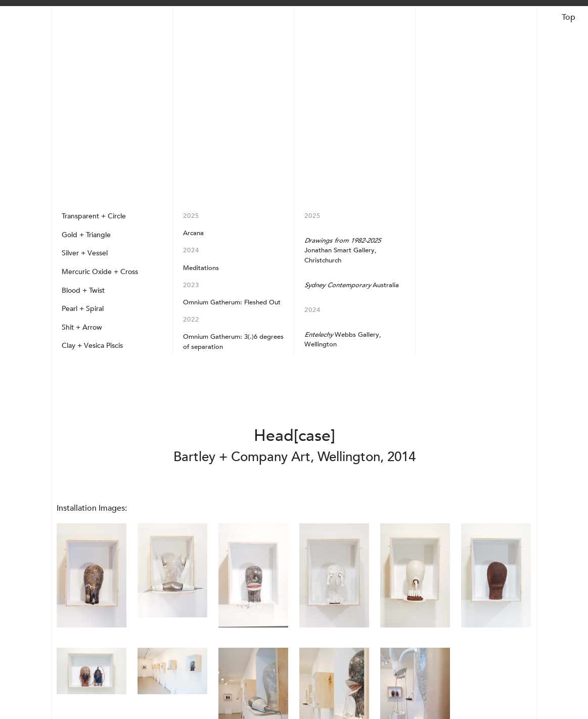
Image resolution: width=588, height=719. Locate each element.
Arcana (193, 233)
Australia (352, 285)
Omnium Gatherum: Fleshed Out (232, 302)
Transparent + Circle (94, 216)
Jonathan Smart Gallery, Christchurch (343, 250)
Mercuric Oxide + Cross (100, 272)
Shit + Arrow (82, 327)
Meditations (201, 268)
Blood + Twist (83, 290)
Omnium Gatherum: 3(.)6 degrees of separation (233, 341)
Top (569, 17)
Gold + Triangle (86, 235)
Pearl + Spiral (83, 308)
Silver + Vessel (85, 253)
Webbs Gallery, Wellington (343, 339)
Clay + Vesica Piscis (92, 345)
